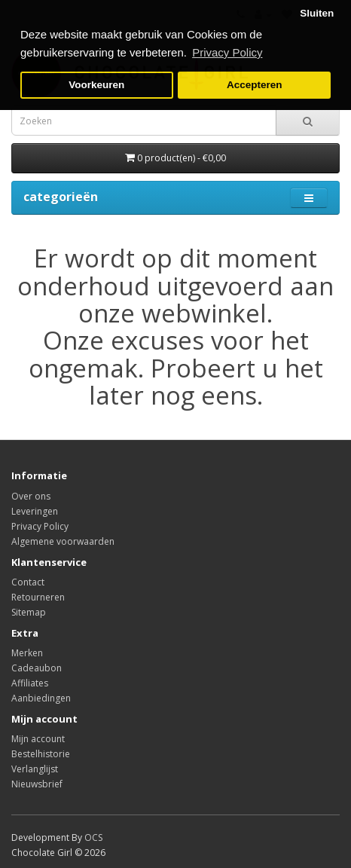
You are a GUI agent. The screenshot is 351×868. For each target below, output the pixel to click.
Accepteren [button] (255, 85)
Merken (27, 653)
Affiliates (30, 683)
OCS (93, 837)
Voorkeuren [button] (96, 85)
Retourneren (38, 597)
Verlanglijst (35, 769)
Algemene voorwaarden (63, 541)
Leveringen (35, 511)
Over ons (31, 496)
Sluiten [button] (317, 13)
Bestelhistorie (41, 754)
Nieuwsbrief (37, 784)
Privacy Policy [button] (227, 52)
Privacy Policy (40, 526)
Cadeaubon (37, 668)
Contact (28, 582)
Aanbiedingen (41, 698)
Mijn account (38, 739)
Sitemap (29, 612)
